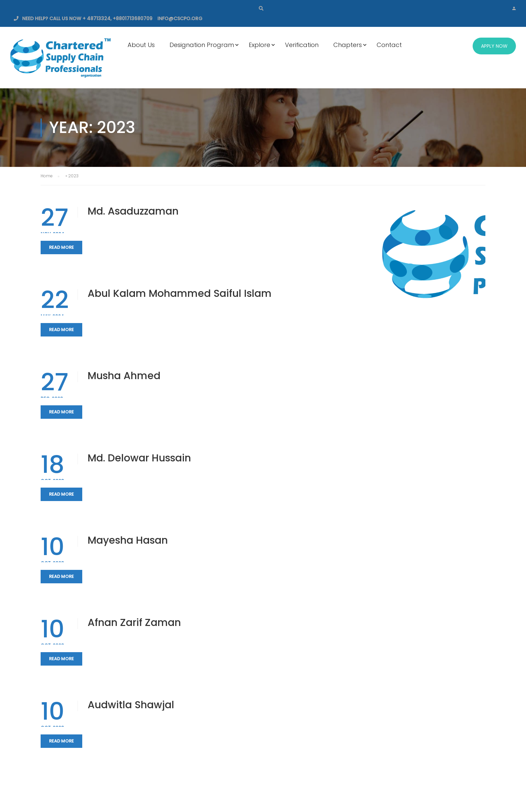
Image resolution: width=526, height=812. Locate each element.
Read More (61, 247)
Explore (259, 45)
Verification (302, 45)
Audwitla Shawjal (131, 705)
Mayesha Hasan (128, 540)
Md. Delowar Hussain (139, 458)
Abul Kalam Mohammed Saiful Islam (180, 294)
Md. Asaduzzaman (133, 211)
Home (47, 176)
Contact (389, 45)
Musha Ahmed (124, 376)
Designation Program (202, 45)
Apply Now (494, 46)
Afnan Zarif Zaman (134, 623)
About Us (141, 45)
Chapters (348, 45)
